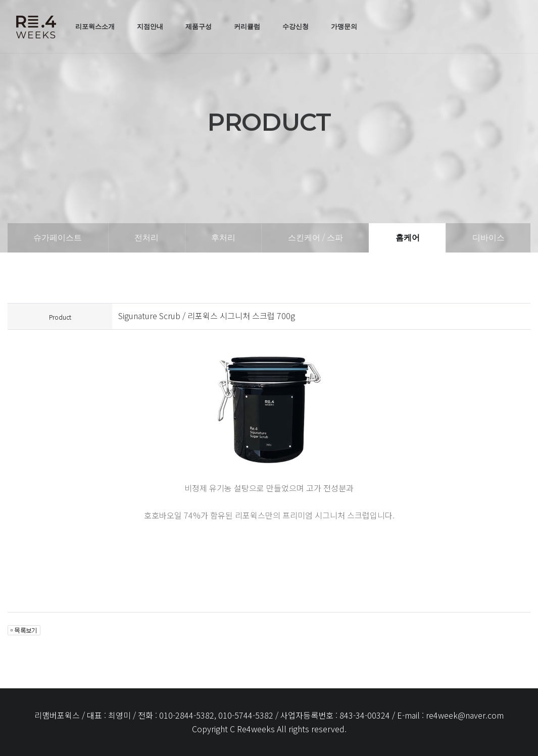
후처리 (223, 238)
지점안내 (150, 26)
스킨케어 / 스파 (315, 238)
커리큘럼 (247, 26)
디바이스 (488, 238)
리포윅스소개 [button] (95, 26)
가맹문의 (344, 26)
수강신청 (296, 26)
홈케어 (408, 238)
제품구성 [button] (199, 26)
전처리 (146, 238)
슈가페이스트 (58, 238)
